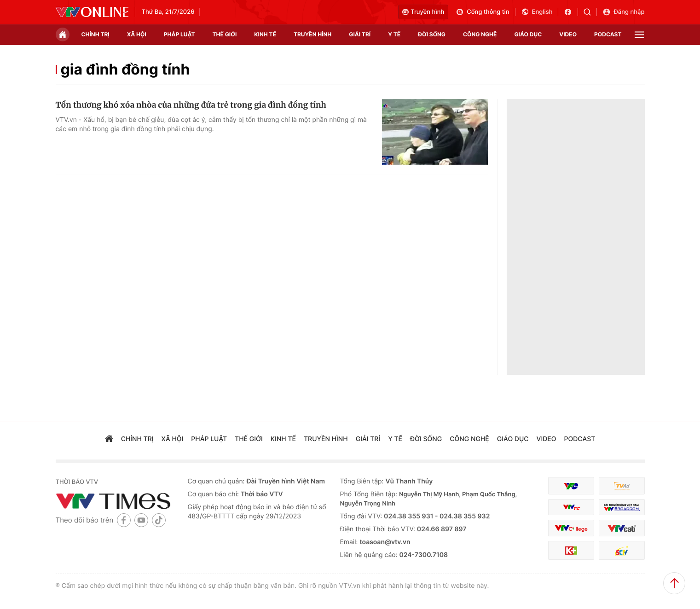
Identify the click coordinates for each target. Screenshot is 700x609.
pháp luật (179, 34)
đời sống (432, 34)
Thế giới (225, 34)
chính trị (95, 34)
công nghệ (480, 34)
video (568, 34)
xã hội (137, 34)
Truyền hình (423, 12)
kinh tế (265, 34)
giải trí (360, 34)
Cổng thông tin (482, 12)
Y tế (394, 34)
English (537, 12)
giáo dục (528, 34)
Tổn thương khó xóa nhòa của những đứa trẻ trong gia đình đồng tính (191, 105)
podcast (608, 34)
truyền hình (312, 34)
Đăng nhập (623, 12)
